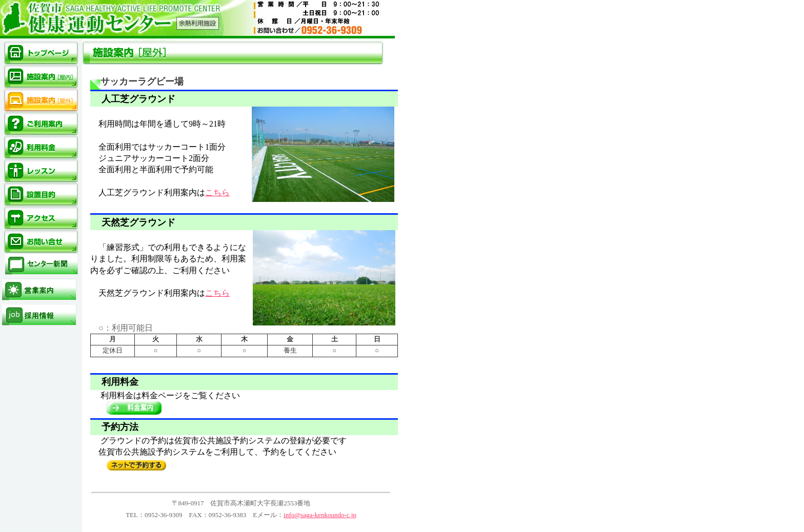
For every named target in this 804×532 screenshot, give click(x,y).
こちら (217, 192)
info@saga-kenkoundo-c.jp (320, 515)
